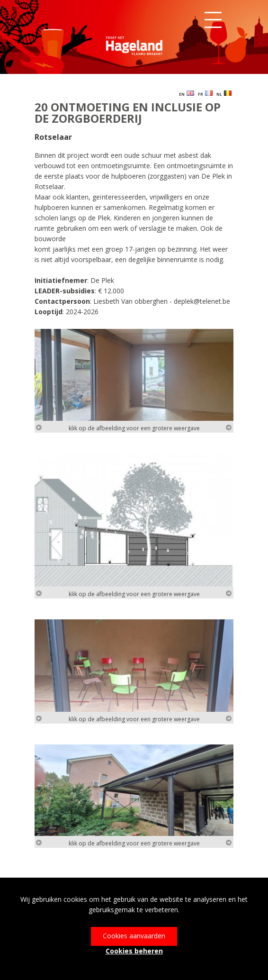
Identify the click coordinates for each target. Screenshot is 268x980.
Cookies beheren (134, 951)
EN (187, 94)
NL (224, 94)
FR (205, 94)
